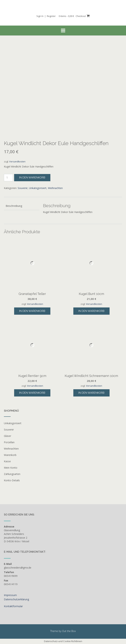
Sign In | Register (46, 16)
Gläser (8, 436)
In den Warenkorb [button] (32, 311)
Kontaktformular (13, 606)
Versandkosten (17, 162)
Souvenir (23, 188)
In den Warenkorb (32, 178)
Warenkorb (10, 455)
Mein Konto (11, 468)
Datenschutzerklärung (16, 599)
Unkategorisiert (38, 188)
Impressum (10, 595)
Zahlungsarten (12, 474)
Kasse (7, 461)
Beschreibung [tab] (14, 206)
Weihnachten (55, 188)
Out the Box (69, 631)
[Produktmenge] (8, 178)
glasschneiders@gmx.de (18, 568)
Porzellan (9, 442)
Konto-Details (12, 480)
